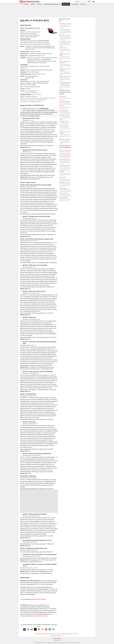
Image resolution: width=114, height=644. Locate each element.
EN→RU (34, 187)
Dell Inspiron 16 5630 (64, 111)
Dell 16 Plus (62, 106)
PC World (31, 373)
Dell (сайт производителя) (31, 92)
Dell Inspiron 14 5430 (64, 121)
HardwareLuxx (29, 550)
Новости (39, 4)
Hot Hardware (29, 241)
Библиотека (66, 4)
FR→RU (38, 556)
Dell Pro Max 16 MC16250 (65, 160)
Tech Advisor (31, 319)
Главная (26, 4)
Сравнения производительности (52, 4)
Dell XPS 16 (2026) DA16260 (65, 155)
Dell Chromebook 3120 (64, 188)
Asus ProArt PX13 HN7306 (65, 36)
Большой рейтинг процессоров (39, 616)
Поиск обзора (75, 4)
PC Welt (30, 542)
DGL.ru (30, 120)
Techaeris (28, 345)
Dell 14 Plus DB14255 (64, 198)
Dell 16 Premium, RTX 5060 (65, 166)
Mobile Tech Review (30, 478)
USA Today (28, 396)
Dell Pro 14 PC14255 (64, 193)
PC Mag (30, 424)
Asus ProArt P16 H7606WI (65, 30)
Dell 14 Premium (63, 97)
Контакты (83, 4)
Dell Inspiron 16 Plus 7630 (65, 139)
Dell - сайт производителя (31, 91)
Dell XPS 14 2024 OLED (64, 126)
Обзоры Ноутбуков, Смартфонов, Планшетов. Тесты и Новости (48, 634)
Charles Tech (31, 556)
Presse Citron (29, 568)
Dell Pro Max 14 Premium (65, 182)
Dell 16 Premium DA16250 (65, 101)
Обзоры (33, 4)
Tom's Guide (31, 516)
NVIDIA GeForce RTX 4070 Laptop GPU (29, 41)
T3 (29, 267)
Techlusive (28, 187)
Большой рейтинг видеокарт (39, 599)
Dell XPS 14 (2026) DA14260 (65, 150)
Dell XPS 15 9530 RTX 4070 (65, 76)
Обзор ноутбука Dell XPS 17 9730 (31, 109)
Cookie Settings (57, 638)
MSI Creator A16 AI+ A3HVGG (65, 24)
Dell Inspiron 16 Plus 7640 (65, 115)
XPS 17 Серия (36, 28)
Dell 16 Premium (63, 178)
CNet (30, 218)
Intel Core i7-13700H (25, 32)
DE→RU (36, 542)
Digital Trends (32, 455)
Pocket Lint (31, 293)
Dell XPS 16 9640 (63, 48)
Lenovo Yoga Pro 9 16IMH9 (65, 42)
